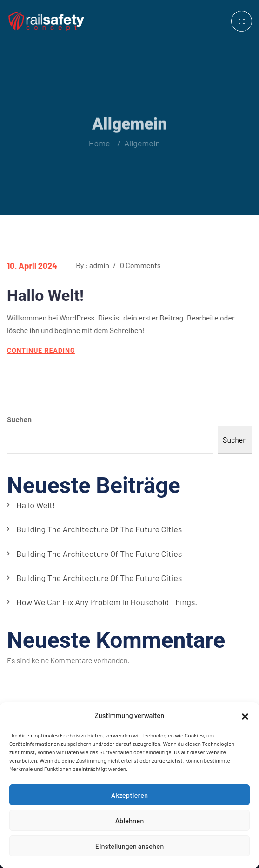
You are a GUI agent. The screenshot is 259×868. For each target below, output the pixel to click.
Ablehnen (130, 821)
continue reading (41, 351)
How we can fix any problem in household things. (107, 602)
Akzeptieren (129, 795)
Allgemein (140, 143)
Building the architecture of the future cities (99, 529)
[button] (245, 715)
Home (99, 143)
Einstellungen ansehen (130, 846)
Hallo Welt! (45, 295)
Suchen (19, 419)
